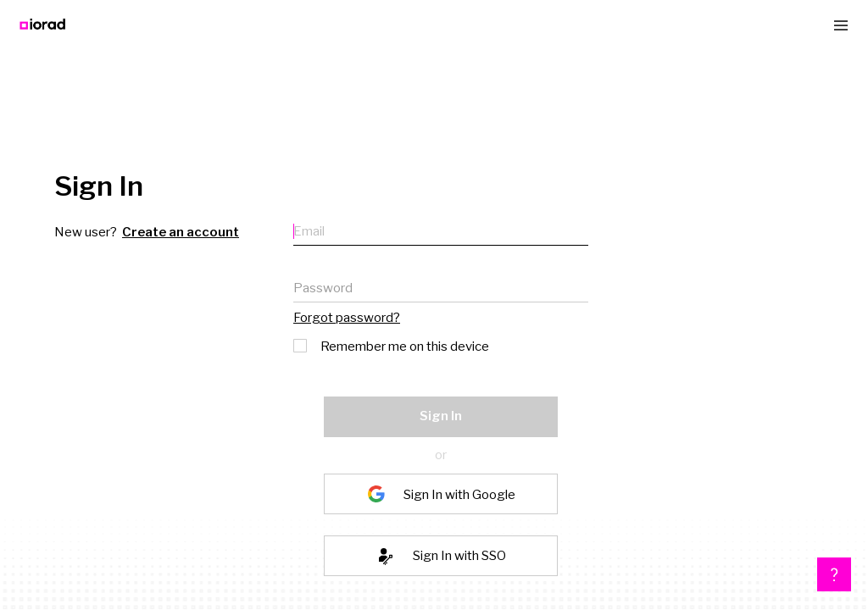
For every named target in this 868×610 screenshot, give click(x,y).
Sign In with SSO (459, 556)
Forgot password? (347, 318)
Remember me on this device (392, 345)
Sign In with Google (459, 494)
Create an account (181, 232)
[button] (834, 574)
